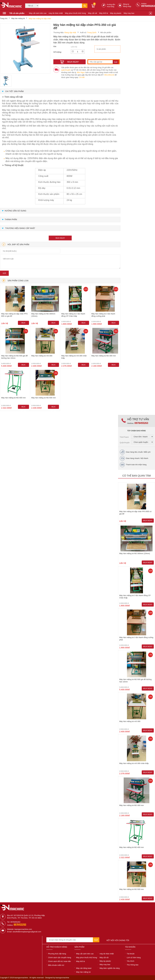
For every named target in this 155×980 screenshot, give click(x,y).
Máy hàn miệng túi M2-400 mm (13, 398)
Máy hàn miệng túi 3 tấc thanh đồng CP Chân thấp (73, 315)
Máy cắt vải (93, 13)
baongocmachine (62, 978)
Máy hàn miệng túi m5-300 (42, 356)
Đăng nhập (127, 6)
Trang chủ (4, 18)
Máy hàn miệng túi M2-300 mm (104, 356)
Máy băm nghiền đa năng (110, 968)
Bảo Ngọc (81, 72)
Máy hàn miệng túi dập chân (40, 19)
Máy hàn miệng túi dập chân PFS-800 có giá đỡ (15, 315)
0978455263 (148, 6)
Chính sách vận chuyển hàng (60, 958)
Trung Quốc (92, 32)
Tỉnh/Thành (124, 437)
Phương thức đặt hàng (57, 954)
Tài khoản (131, 954)
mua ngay (60, 238)
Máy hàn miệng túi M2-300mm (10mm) (43, 315)
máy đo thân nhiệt (56, 13)
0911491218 (109, 75)
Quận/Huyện (125, 443)
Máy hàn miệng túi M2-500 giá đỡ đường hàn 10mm (14, 357)
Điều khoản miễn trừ (56, 965)
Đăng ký (126, 4)
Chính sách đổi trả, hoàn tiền (59, 961)
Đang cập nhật (70, 32)
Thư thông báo (133, 965)
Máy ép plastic (116, 13)
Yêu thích (130, 961)
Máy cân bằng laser (84, 968)
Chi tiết (82, 77)
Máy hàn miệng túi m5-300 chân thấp (74, 357)
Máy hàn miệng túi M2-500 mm (44, 398)
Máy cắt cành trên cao (38, 13)
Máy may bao (129, 13)
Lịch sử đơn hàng (134, 958)
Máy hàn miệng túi (18, 18)
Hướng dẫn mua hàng (111, 6)
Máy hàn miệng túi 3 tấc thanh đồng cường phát (103, 315)
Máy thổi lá (104, 13)
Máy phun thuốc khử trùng (75, 13)
